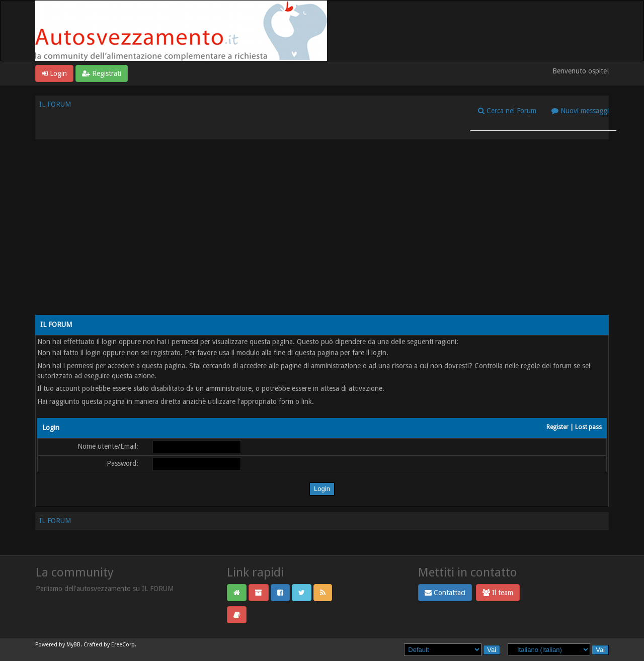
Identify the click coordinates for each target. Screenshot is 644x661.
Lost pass (588, 427)
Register (557, 427)
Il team (498, 593)
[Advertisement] (322, 234)
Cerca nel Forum (507, 111)
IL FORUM (55, 104)
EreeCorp (123, 645)
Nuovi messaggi (580, 111)
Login (54, 73)
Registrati (102, 73)
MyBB (73, 645)
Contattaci (445, 593)
